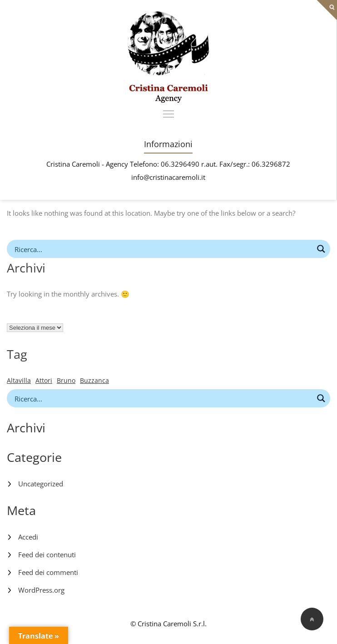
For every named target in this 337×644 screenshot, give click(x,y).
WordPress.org (41, 590)
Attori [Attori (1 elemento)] (44, 380)
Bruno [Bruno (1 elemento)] (66, 380)
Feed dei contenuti (47, 555)
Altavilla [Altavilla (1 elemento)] (19, 380)
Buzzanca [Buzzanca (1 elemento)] (94, 380)
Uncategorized (41, 484)
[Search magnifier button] (321, 249)
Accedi (28, 537)
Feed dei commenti (48, 572)
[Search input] (163, 249)
